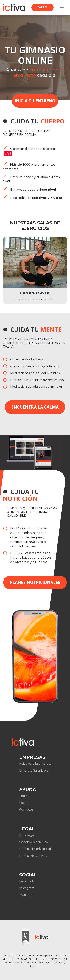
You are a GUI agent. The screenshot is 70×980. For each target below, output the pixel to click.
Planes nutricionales (35, 582)
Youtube (26, 895)
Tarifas (42, 7)
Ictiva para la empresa (35, 764)
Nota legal (27, 835)
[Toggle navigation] (62, 8)
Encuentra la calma (35, 407)
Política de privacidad (35, 849)
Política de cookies (33, 856)
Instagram (27, 888)
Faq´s (24, 803)
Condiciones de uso (34, 842)
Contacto (26, 810)
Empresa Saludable (34, 771)
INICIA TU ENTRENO (35, 101)
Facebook (27, 881)
